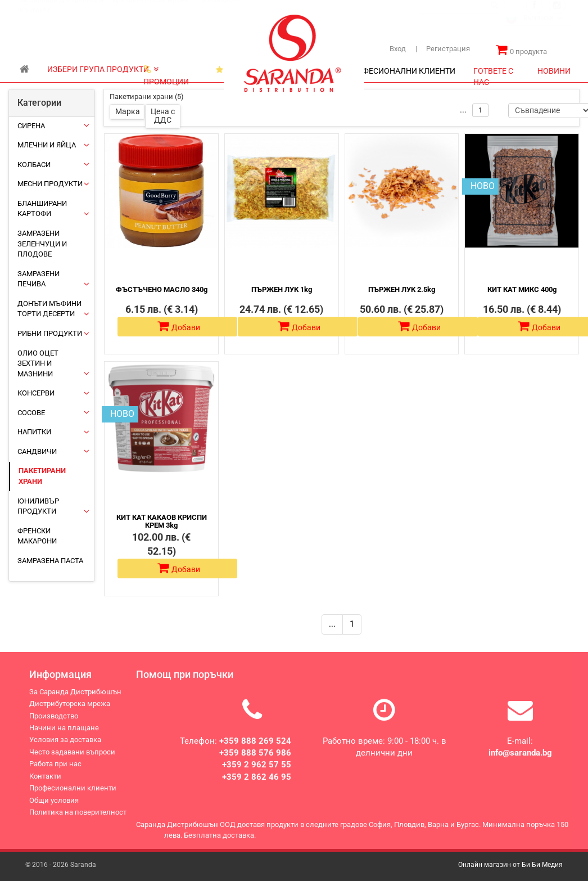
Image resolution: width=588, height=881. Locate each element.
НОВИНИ (554, 71)
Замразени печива (39, 279)
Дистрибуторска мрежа (151, 11)
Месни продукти (50, 184)
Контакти (35, 21)
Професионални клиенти (73, 796)
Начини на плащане (64, 736)
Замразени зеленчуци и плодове (42, 244)
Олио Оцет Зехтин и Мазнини (38, 363)
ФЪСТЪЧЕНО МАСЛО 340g (162, 289)
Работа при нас (55, 772)
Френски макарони (37, 536)
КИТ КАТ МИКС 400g (522, 289)
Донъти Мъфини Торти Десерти (49, 309)
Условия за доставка (65, 747)
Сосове (31, 413)
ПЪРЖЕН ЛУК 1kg (282, 289)
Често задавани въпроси (72, 760)
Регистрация (443, 49)
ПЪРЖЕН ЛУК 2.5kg (402, 289)
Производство (220, 11)
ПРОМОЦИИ (166, 72)
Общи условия (54, 808)
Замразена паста (50, 561)
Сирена (31, 126)
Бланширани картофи (42, 209)
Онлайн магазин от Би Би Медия (510, 865)
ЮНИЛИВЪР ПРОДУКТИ (38, 506)
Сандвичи (37, 451)
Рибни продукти (50, 333)
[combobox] (538, 30)
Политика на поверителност (78, 820)
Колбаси (34, 165)
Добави (179, 326)
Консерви (36, 393)
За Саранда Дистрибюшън (63, 11)
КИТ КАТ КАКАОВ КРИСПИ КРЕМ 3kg (162, 521)
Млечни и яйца (47, 145)
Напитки (34, 432)
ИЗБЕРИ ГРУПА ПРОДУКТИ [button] (103, 69)
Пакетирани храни (42, 476)
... (332, 624)
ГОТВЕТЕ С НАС (493, 74)
